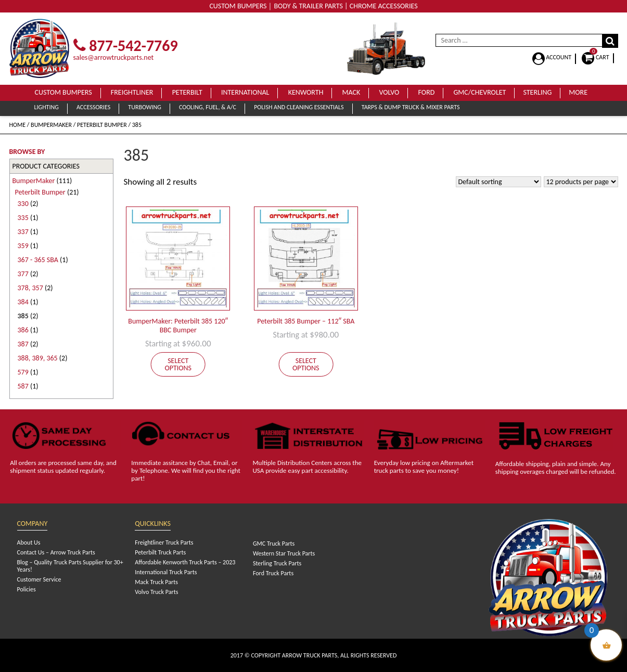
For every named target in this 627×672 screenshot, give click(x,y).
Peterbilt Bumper (102, 125)
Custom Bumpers (63, 92)
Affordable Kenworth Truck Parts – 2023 (185, 562)
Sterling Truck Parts (277, 563)
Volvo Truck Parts (156, 592)
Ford (427, 92)
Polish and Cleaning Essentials (299, 107)
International (245, 92)
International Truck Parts (166, 572)
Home (18, 125)
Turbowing (144, 107)
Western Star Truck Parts (284, 553)
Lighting (47, 107)
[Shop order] (498, 182)
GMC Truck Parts (274, 544)
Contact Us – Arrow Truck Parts (56, 552)
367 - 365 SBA (38, 260)
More (578, 92)
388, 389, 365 (38, 358)
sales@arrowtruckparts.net (114, 57)
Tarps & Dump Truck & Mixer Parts (411, 107)
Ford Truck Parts (273, 573)
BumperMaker (51, 125)
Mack (351, 92)
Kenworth (306, 92)
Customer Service (39, 579)
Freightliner (132, 92)
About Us (29, 542)
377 (23, 274)
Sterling (537, 92)
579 (23, 372)
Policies (27, 589)
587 (23, 386)
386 (23, 330)
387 (23, 344)
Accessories (93, 107)
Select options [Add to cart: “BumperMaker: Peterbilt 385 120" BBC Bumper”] (178, 364)
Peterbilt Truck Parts (160, 552)
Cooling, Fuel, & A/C (208, 107)
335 (23, 218)
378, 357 (30, 288)
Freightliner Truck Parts (164, 542)
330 (23, 204)
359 (23, 246)
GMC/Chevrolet (480, 92)
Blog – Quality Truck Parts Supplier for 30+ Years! (70, 566)
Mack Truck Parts (156, 582)
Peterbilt (187, 92)
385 (23, 316)
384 (23, 302)
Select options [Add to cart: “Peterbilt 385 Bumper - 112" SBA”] (306, 364)
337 (23, 232)
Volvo (389, 92)
